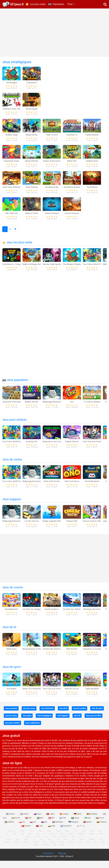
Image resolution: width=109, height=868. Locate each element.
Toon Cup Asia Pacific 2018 (95, 446)
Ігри (88, 822)
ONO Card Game (72, 486)
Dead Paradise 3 (52, 614)
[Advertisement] (55, 33)
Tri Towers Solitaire (92, 406)
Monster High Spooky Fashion (56, 269)
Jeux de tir (9, 632)
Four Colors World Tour (93, 269)
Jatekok (10, 826)
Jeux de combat (79, 713)
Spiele (78, 818)
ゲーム (81, 830)
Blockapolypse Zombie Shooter (36, 653)
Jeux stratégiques (44, 720)
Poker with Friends (52, 486)
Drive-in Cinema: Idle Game (95, 526)
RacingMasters (12, 614)
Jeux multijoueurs (33, 727)
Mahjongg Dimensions (52, 406)
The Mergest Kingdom (73, 269)
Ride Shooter (72, 653)
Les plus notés (38, 4)
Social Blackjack (92, 486)
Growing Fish (32, 446)
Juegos (64, 818)
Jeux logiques (12, 504)
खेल (55, 849)
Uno (72, 406)
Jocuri (100, 822)
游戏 (62, 849)
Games (11, 818)
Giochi (16, 822)
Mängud (73, 826)
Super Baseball (92, 693)
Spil (52, 822)
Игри (52, 830)
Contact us (48, 858)
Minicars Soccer (72, 693)
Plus (70, 4)
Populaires (58, 4)
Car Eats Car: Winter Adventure (76, 614)
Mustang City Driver (92, 614)
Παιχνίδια (66, 830)
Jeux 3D (77, 720)
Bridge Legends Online (52, 526)
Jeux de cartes (12, 464)
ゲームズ (71, 849)
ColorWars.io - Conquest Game (16, 269)
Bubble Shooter (32, 406)
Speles (88, 826)
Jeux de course (13, 592)
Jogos (51, 818)
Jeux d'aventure (47, 713)
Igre (44, 826)
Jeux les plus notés (17, 247)
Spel (40, 822)
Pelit (63, 822)
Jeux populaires (15, 384)
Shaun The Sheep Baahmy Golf (36, 693)
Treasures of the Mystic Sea (15, 406)
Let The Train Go (32, 526)
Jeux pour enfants (15, 424)
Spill (29, 822)
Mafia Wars (11, 653)
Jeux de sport (12, 671)
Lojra (40, 830)
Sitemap (62, 858)
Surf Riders (12, 693)
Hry (33, 826)
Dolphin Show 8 (72, 446)
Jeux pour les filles (94, 720)
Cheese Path (72, 526)
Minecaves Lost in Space (54, 446)
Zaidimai (26, 846)
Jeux (76, 835)
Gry (22, 826)
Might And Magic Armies (33, 269)
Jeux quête (27, 720)
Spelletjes (92, 818)
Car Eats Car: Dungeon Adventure (37, 614)
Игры (38, 818)
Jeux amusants (11, 713)
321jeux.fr (17, 4)
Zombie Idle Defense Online (55, 653)
